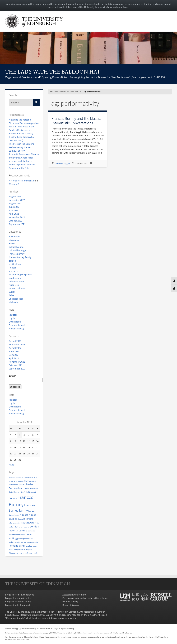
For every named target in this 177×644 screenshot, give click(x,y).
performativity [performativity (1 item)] (14, 542)
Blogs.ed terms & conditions (20, 595)
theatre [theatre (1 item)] (22, 549)
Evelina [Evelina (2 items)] (13, 498)
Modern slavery (70, 602)
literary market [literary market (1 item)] (23, 527)
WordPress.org (16, 329)
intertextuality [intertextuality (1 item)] (14, 523)
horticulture (15, 264)
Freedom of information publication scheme (85, 598)
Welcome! (14, 184)
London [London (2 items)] (34, 526)
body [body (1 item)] (11, 485)
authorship (14, 237)
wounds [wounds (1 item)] (34, 553)
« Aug (11, 465)
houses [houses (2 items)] (24, 515)
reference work (16, 281)
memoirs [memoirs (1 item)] (31, 531)
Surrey (12, 292)
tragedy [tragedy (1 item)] (29, 549)
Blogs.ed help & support (18, 605)
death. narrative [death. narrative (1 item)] (31, 489)
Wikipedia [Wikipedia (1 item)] (13, 553)
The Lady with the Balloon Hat (53, 72)
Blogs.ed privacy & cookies (19, 598)
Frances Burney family (20, 257)
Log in (12, 318)
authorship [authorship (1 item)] (22, 481)
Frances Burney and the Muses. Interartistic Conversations (76, 121)
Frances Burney (17, 254)
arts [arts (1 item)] (35, 477)
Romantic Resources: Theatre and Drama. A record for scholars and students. (24, 158)
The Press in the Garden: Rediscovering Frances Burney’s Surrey (21, 147)
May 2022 (13, 210)
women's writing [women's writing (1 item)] (24, 553)
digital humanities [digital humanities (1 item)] (16, 492)
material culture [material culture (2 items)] (18, 530)
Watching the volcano (20, 120)
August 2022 (15, 203)
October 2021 (15, 221)
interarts (13, 271)
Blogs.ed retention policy (18, 602)
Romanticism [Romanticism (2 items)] (16, 546)
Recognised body (15, 618)
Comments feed (17, 325)
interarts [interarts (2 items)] (28, 519)
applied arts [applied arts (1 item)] (28, 477)
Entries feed (15, 322)
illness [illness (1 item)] (20, 519)
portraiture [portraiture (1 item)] (25, 542)
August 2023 (15, 196)
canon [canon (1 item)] (16, 485)
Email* (24, 378)
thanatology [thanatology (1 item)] (14, 549)
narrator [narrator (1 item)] (12, 535)
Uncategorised (16, 299)
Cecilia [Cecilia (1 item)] (21, 485)
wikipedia (13, 302)
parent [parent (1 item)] (20, 539)
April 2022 (14, 214)
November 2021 (17, 217)
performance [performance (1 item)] (28, 539)
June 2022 (14, 207)
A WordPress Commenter (22, 181)
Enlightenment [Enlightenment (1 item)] (30, 492)
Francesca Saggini (62, 163)
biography (14, 240)
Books (12, 243)
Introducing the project (21, 275)
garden (12, 261)
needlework (15, 278)
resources (14, 285)
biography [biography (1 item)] (32, 481)
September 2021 (17, 224)
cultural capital (16, 247)
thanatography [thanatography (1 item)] (31, 546)
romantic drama (17, 288)
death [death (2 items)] (21, 488)
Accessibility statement (74, 595)
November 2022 (17, 200)
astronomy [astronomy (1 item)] (13, 481)
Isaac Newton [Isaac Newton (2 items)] (28, 522)
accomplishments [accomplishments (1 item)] (16, 477)
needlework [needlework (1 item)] (21, 535)
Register (13, 315)
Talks (11, 295)
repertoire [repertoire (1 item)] (34, 542)
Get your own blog (67, 629)
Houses (12, 268)
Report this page (71, 605)
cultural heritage (17, 250)
